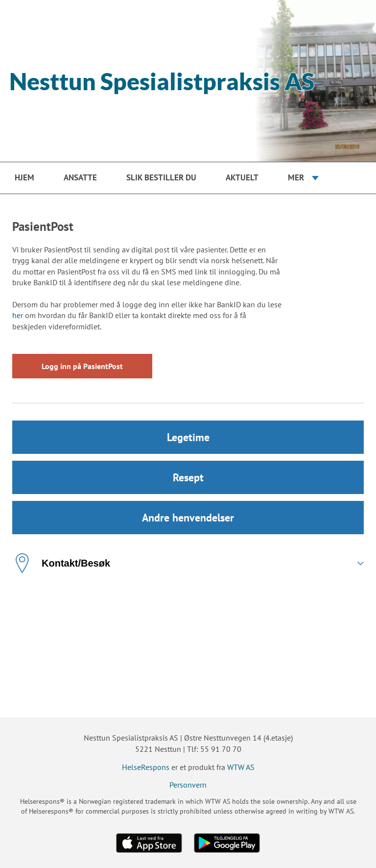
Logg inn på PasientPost (82, 366)
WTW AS (241, 767)
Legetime (188, 437)
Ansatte (80, 177)
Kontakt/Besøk (61, 563)
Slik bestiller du (161, 177)
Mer (296, 177)
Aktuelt (242, 177)
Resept (188, 477)
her (18, 315)
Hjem (24, 177)
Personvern (188, 785)
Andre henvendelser (188, 518)
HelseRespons (146, 767)
